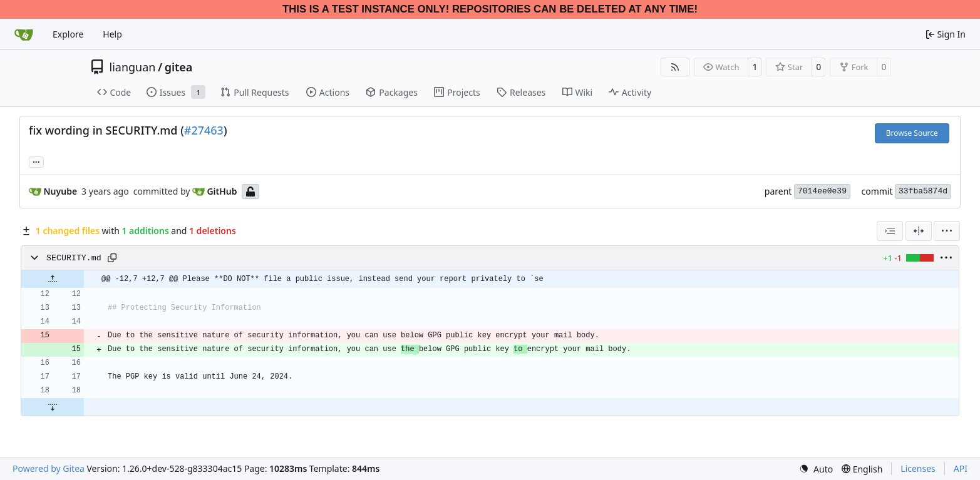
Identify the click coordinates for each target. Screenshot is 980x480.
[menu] (947, 231)
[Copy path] (112, 258)
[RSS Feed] (675, 67)
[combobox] (890, 231)
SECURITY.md (74, 258)
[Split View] (919, 231)
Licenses (918, 468)
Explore (68, 34)
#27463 (204, 130)
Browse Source (912, 133)
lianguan (133, 67)
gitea (179, 67)
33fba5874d (923, 191)
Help (112, 34)
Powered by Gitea (49, 468)
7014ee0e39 (822, 191)
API (961, 468)
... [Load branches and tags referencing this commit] (36, 161)
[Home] (24, 34)
